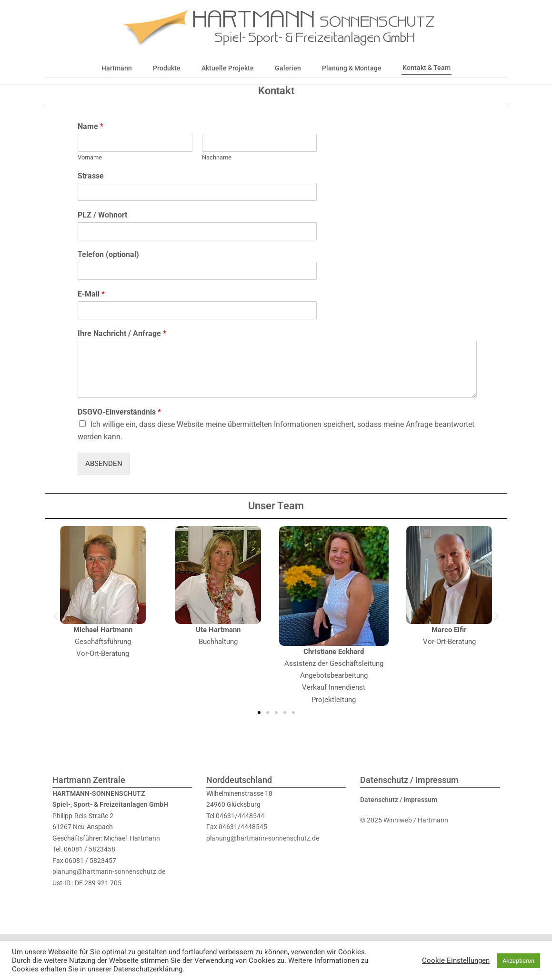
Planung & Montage (352, 68)
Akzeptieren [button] (518, 961)
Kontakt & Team (427, 68)
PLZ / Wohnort (102, 230)
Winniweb (398, 835)
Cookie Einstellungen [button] (456, 960)
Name (90, 141)
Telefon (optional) (108, 269)
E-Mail (91, 309)
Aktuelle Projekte (228, 68)
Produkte (167, 68)
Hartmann (117, 68)
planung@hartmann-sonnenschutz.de (109, 886)
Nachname (217, 172)
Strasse (91, 191)
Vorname (90, 172)
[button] (56, 630)
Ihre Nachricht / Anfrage (122, 348)
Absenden (104, 478)
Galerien (288, 68)
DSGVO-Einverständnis (119, 427)
